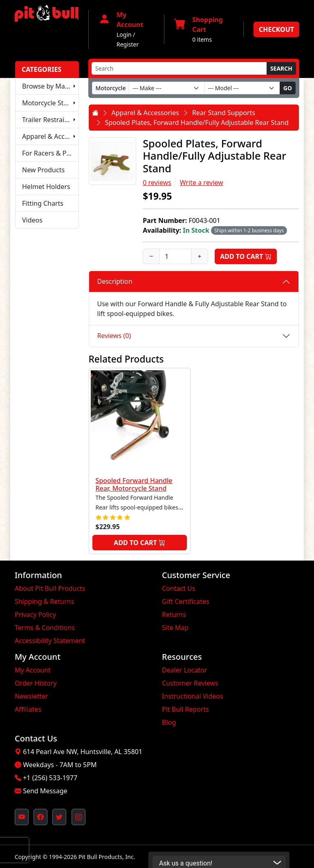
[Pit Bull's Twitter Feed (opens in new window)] (59, 817)
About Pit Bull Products (50, 588)
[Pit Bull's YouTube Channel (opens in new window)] (22, 817)
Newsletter (31, 696)
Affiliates (28, 709)
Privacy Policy (35, 614)
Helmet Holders (46, 187)
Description (115, 281)
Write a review (202, 183)
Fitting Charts (43, 203)
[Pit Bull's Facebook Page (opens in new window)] (40, 817)
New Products (43, 170)
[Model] (242, 88)
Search (281, 68)
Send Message (45, 791)
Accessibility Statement (50, 641)
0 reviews (157, 183)
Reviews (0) (114, 336)
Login (124, 34)
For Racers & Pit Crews (50, 153)
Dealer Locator (184, 670)
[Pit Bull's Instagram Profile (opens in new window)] (78, 817)
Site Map (175, 628)
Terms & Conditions (45, 628)
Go (288, 88)
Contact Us (178, 588)
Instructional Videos (193, 696)
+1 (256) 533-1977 (50, 778)
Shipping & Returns (44, 601)
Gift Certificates (186, 601)
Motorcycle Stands (50, 103)
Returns (174, 614)
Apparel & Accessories (50, 136)
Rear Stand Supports (224, 113)
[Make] (167, 88)
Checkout (276, 29)
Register (128, 44)
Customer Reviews (190, 683)
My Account (33, 670)
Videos (32, 220)
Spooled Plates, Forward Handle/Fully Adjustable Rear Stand (197, 122)
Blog (169, 722)
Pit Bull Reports (185, 709)
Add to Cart (246, 256)
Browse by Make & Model (50, 86)
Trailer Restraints (48, 120)
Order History (36, 683)
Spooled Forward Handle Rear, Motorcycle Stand (134, 484)
